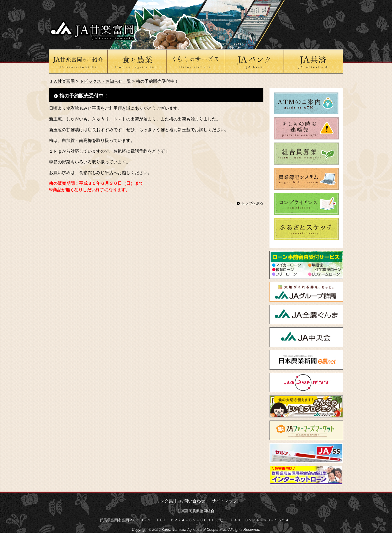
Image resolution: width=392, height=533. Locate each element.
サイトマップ (224, 501)
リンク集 (164, 501)
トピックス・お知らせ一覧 (105, 81)
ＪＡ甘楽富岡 (62, 81)
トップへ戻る (252, 203)
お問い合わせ (192, 501)
